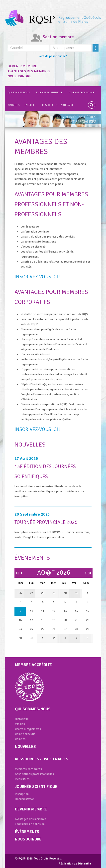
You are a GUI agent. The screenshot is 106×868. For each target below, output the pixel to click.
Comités (20, 739)
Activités (14, 105)
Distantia (84, 864)
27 (31, 593)
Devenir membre (22, 66)
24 (31, 629)
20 (65, 620)
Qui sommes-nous (19, 93)
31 (76, 593)
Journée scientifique (49, 93)
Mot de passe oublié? (53, 56)
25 (43, 629)
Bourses (31, 105)
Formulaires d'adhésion (30, 824)
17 (31, 620)
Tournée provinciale (82, 93)
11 (43, 611)
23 (20, 629)
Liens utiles (22, 779)
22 (88, 620)
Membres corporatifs (28, 769)
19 (54, 620)
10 (31, 611)
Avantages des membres (29, 71)
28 (43, 593)
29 (54, 593)
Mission (20, 724)
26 (20, 593)
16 (20, 620)
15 (88, 611)
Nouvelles (25, 747)
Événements (27, 832)
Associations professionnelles (34, 774)
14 (76, 611)
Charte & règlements (28, 729)
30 (65, 593)
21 (76, 620)
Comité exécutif (25, 734)
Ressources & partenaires (59, 105)
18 (43, 620)
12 (54, 611)
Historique (22, 719)
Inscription (22, 794)
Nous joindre (19, 76)
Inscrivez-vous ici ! (38, 277)
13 (65, 611)
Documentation (25, 799)
